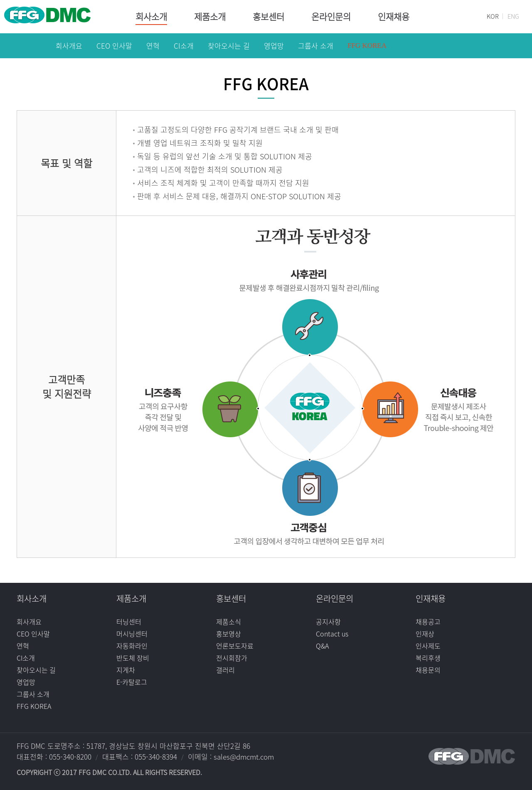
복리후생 (428, 658)
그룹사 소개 (33, 694)
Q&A (322, 646)
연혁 (23, 646)
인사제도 (428, 646)
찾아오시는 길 (36, 670)
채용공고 (428, 622)
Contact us (332, 634)
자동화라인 (132, 646)
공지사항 (328, 622)
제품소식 (229, 622)
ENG (513, 16)
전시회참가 (232, 658)
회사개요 (29, 622)
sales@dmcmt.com (244, 757)
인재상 (425, 634)
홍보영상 (229, 634)
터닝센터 (129, 622)
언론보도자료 (235, 646)
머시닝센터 (132, 634)
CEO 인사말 (33, 634)
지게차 (126, 670)
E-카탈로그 (132, 682)
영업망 (26, 682)
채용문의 (428, 670)
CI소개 (26, 658)
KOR (493, 16)
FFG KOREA (34, 706)
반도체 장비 (133, 658)
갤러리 (225, 670)
